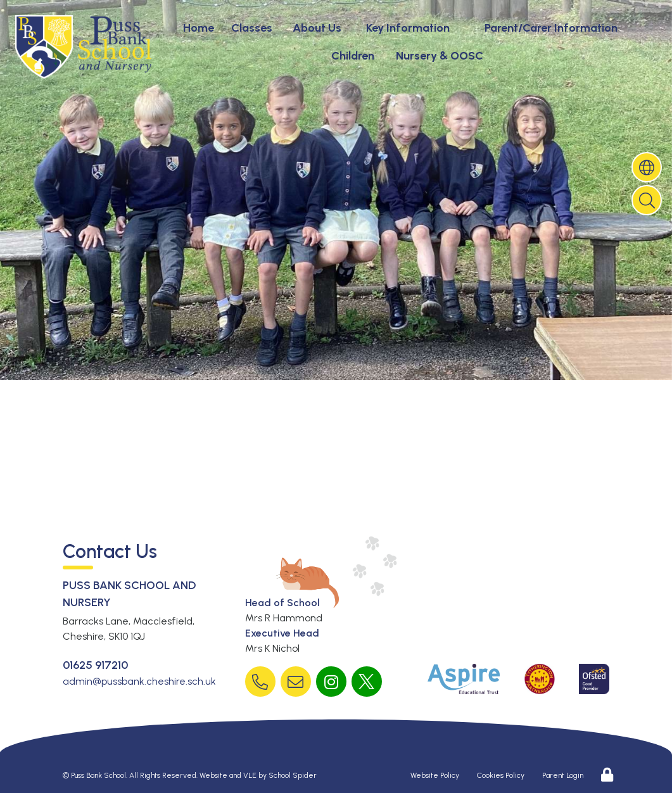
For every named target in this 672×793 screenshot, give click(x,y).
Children (353, 56)
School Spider (293, 775)
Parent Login (563, 775)
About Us (317, 28)
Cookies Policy (501, 775)
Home (199, 28)
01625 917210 (95, 665)
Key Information (408, 28)
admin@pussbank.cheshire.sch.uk (139, 681)
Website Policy (435, 775)
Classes (252, 28)
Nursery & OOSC (440, 56)
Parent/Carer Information (551, 28)
